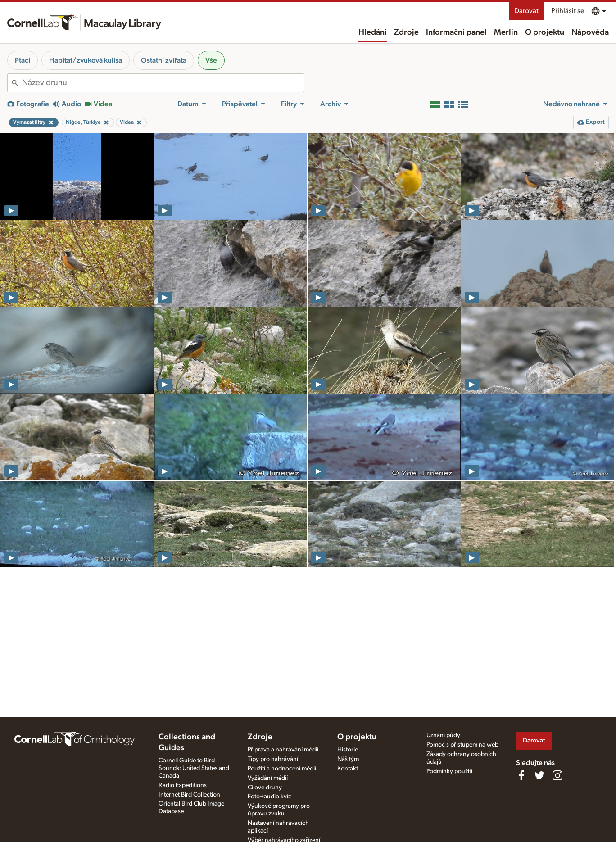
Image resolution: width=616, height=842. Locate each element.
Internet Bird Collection (189, 795)
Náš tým (348, 759)
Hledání (373, 32)
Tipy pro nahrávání (273, 759)
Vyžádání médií (268, 778)
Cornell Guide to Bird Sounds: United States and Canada (194, 768)
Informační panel (456, 32)
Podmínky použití (449, 771)
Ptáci (23, 60)
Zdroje (406, 32)
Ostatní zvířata (164, 60)
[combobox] (163, 83)
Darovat (526, 11)
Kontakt (348, 769)
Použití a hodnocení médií (282, 769)
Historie (348, 750)
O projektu (545, 32)
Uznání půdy (443, 735)
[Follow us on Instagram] (557, 775)
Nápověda (590, 32)
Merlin (506, 32)
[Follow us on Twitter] (539, 775)
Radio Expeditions (183, 785)
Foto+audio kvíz (269, 797)
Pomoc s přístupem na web (462, 745)
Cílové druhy (265, 788)
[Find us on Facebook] (521, 775)
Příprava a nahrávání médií (283, 750)
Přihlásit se (568, 11)
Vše (211, 60)
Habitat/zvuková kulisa (86, 60)
